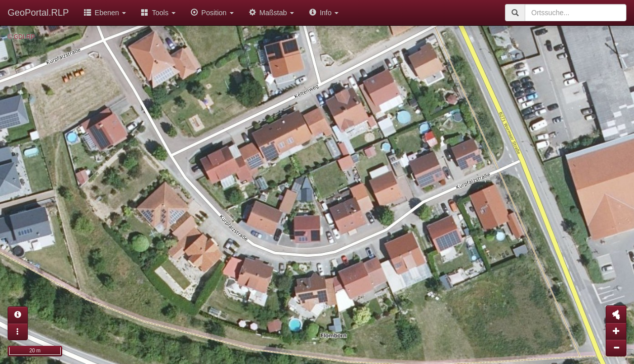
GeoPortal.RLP (38, 13)
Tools (158, 13)
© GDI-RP (21, 37)
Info (324, 13)
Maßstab (271, 13)
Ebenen (105, 13)
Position (212, 13)
